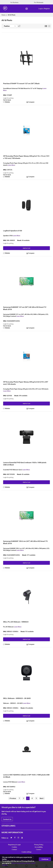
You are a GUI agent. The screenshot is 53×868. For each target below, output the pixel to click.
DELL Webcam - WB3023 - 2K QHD (17, 698)
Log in (41, 9)
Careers (39, 849)
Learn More (11, 165)
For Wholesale (39, 2)
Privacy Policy (39, 845)
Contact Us (7, 819)
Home (4, 15)
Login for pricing (8, 98)
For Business (14, 2)
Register (47, 9)
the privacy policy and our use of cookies (19, 864)
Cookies (14, 847)
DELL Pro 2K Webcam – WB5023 (16, 622)
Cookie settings (26, 852)
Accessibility (39, 847)
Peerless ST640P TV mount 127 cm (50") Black (21, 83)
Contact (14, 849)
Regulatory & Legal (14, 845)
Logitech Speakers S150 (13, 231)
